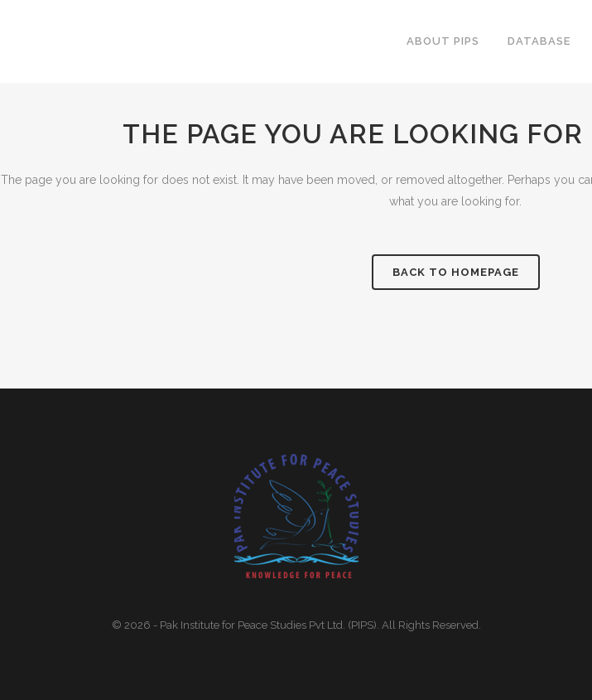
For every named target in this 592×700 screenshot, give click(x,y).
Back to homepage (456, 272)
